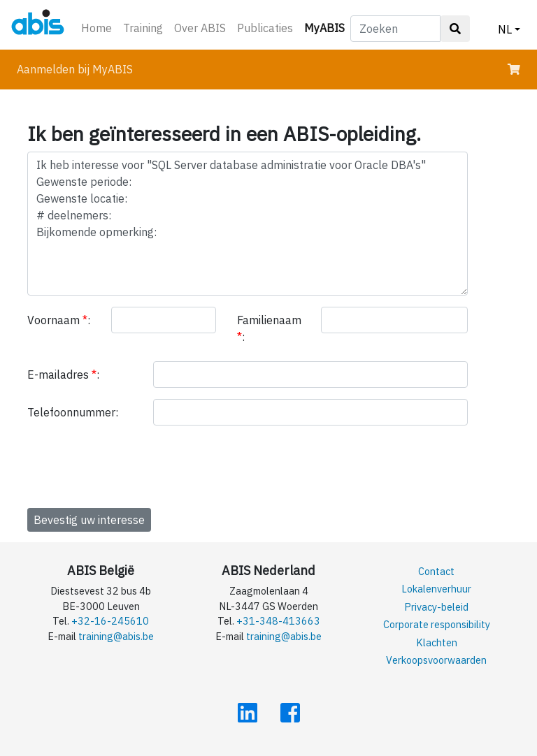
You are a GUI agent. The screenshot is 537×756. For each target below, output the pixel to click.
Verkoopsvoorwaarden (436, 660)
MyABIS (327, 27)
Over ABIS (200, 28)
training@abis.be (116, 636)
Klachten (437, 642)
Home (96, 28)
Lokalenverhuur (436, 589)
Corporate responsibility (437, 624)
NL (505, 29)
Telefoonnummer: (73, 412)
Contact (436, 571)
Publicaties (265, 28)
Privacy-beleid (436, 607)
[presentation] (134, 464)
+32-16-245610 (110, 621)
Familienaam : (269, 328)
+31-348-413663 (278, 621)
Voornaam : (59, 320)
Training (143, 28)
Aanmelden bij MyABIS (75, 69)
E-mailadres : (63, 375)
